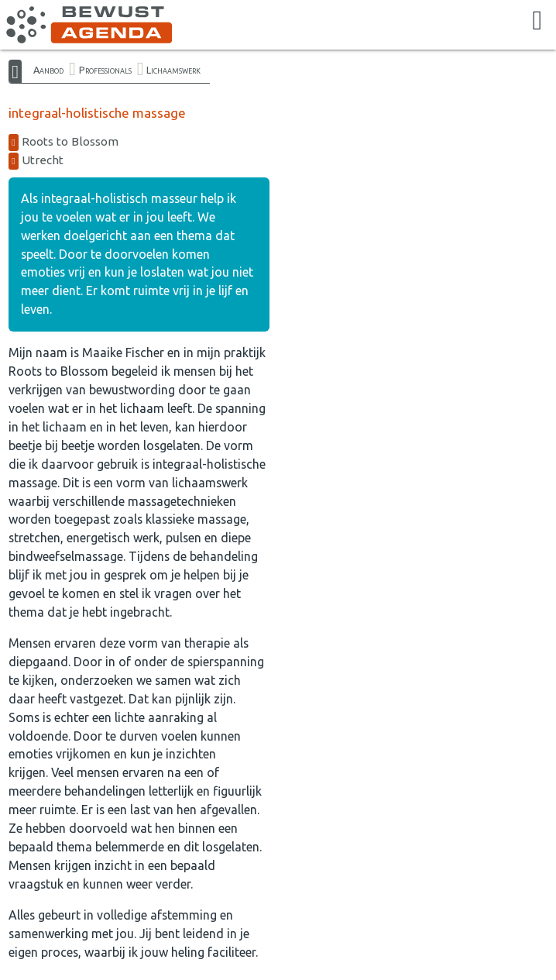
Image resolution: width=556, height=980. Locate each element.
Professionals (105, 70)
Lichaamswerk (173, 70)
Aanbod (48, 70)
